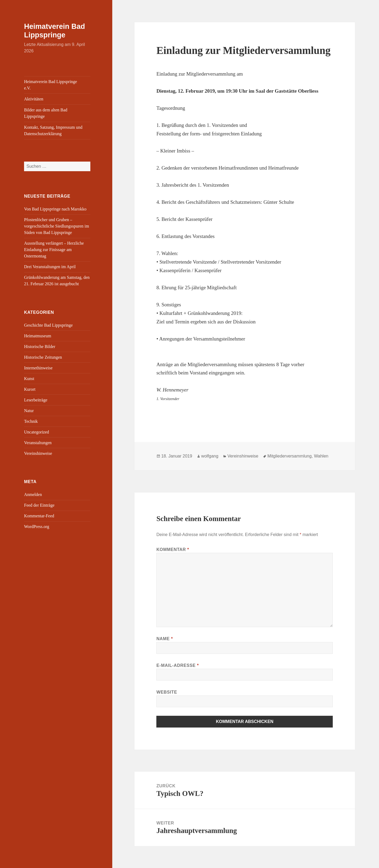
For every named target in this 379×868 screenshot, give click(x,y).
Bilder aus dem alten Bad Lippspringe (46, 113)
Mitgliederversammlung (290, 456)
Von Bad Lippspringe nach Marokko (55, 209)
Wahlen (321, 456)
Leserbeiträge (36, 400)
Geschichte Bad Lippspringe (48, 325)
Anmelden (33, 494)
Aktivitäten (34, 99)
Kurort (30, 389)
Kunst (29, 379)
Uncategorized (36, 432)
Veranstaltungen (38, 443)
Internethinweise (38, 368)
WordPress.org (37, 527)
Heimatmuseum (38, 336)
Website (167, 692)
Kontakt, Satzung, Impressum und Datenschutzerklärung (53, 130)
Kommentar (173, 550)
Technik (31, 421)
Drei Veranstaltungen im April (50, 267)
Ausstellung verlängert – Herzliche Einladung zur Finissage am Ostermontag (54, 250)
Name (165, 639)
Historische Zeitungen (43, 357)
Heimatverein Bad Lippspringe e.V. (51, 85)
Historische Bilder (40, 347)
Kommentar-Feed (39, 516)
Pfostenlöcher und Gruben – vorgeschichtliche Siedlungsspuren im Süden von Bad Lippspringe (57, 226)
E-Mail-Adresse (178, 665)
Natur (29, 411)
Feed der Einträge (39, 505)
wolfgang (210, 456)
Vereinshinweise (38, 453)
